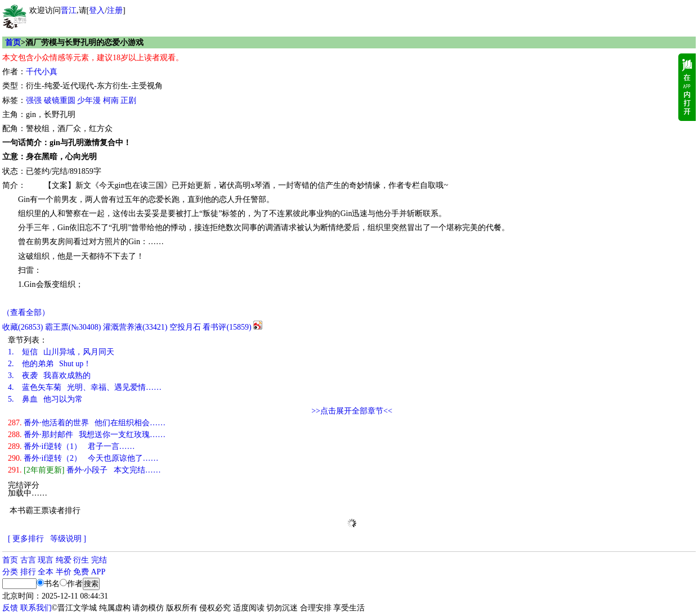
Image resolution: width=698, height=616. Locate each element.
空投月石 (185, 327)
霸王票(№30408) (73, 327)
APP (99, 572)
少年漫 (89, 100)
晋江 (69, 10)
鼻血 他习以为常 (45, 399)
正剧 (128, 100)
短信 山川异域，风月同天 (61, 352)
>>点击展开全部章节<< (352, 411)
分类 (10, 572)
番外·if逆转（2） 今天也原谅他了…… (83, 458)
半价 (64, 572)
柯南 (111, 100)
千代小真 (42, 72)
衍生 (81, 560)
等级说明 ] (68, 539)
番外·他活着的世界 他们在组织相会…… (87, 423)
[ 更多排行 (26, 539)
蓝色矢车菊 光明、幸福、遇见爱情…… (85, 387)
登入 (97, 10)
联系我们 (36, 608)
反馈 (10, 608)
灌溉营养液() (135, 327)
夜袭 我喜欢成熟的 (49, 376)
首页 (13, 42)
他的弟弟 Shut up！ (50, 364)
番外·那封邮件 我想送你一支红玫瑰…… (87, 435)
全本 (46, 572)
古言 (28, 560)
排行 (28, 572)
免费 (81, 572)
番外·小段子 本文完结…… (84, 470)
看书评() (227, 327)
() (23, 327)
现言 (46, 560)
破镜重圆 (60, 100)
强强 (34, 100)
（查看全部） (26, 313)
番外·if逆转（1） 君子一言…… (71, 446)
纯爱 (64, 560)
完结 (99, 560)
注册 (115, 10)
